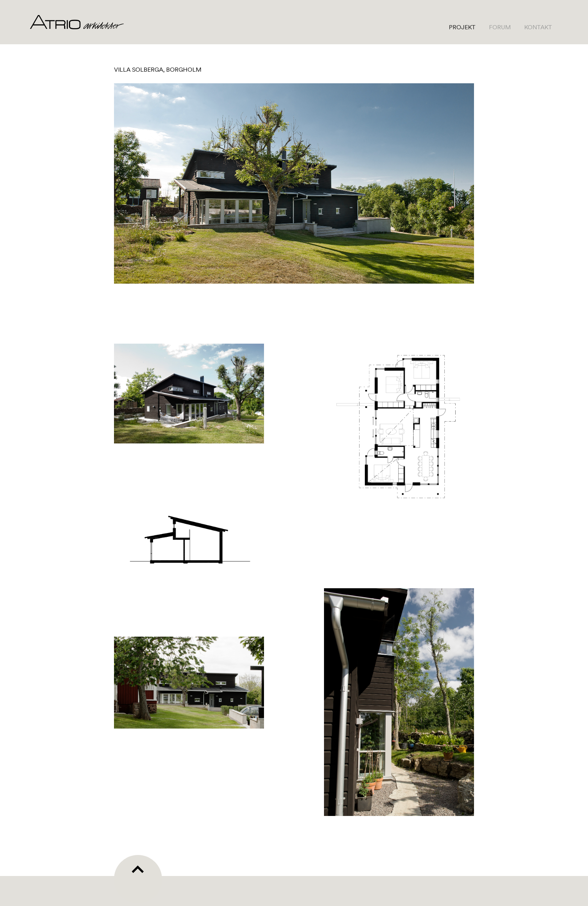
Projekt (462, 27)
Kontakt (538, 27)
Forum (500, 27)
